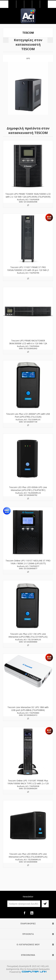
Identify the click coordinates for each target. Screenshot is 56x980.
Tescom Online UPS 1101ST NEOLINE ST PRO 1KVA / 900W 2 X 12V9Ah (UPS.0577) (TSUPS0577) (28, 563)
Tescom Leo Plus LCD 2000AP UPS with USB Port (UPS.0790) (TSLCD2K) (28, 415)
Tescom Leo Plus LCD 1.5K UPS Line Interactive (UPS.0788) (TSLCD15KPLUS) (28, 635)
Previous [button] (6, 40)
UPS (28, 58)
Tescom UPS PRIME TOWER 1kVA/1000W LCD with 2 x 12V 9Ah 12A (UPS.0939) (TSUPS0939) (28, 195)
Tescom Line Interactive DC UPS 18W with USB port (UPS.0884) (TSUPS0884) (28, 709)
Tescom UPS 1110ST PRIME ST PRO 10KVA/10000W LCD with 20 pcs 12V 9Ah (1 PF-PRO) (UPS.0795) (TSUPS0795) (28, 270)
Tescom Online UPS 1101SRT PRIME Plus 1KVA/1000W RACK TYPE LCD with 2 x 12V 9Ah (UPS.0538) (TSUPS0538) (28, 783)
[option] (28, 87)
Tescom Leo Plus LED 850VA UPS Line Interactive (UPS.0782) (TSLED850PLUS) (28, 855)
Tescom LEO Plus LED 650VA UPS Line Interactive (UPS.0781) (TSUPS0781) (28, 489)
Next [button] (50, 40)
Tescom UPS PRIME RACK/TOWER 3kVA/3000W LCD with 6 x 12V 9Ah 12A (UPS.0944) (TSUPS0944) (28, 343)
